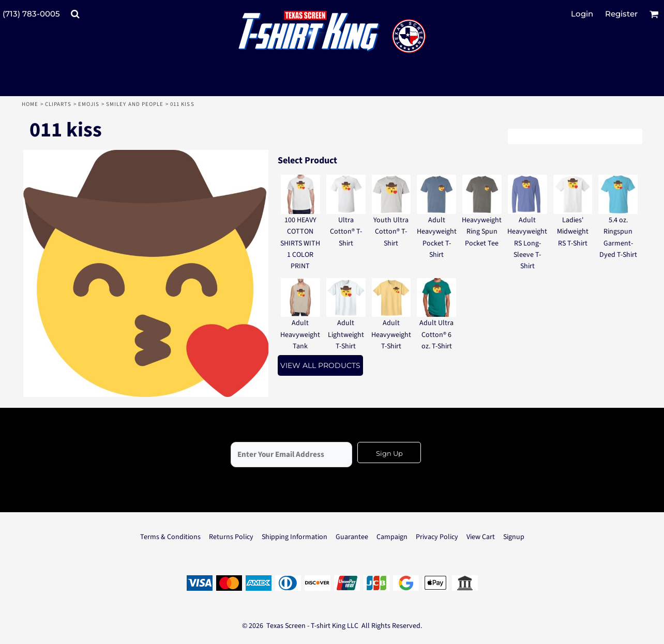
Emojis (89, 104)
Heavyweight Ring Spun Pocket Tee (482, 232)
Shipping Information (295, 537)
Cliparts (58, 104)
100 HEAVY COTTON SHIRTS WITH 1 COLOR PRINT (300, 243)
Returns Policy (231, 537)
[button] (75, 14)
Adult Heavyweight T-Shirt (391, 335)
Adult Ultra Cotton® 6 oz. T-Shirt (436, 335)
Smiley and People (135, 104)
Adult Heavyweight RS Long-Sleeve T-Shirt (527, 243)
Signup (514, 537)
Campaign (392, 537)
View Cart (481, 537)
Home (30, 104)
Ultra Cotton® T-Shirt (346, 232)
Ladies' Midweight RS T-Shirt (573, 232)
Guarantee (352, 537)
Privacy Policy (437, 537)
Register (621, 14)
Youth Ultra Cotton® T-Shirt (391, 232)
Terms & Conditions (170, 537)
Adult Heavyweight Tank (300, 335)
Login (582, 14)
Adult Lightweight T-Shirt (346, 335)
